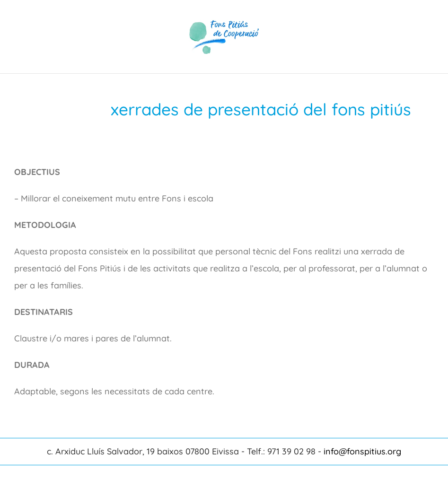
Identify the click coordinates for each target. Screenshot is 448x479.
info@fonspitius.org (362, 451)
